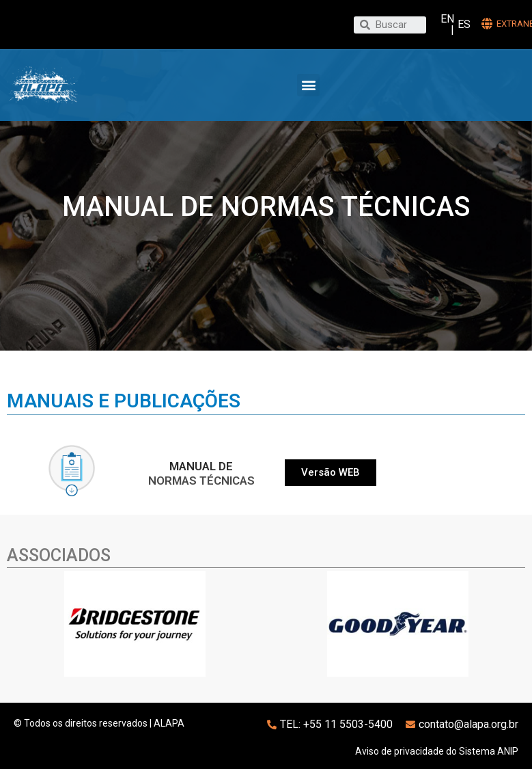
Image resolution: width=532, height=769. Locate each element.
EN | (447, 24)
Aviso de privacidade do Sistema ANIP (437, 751)
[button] (308, 85)
